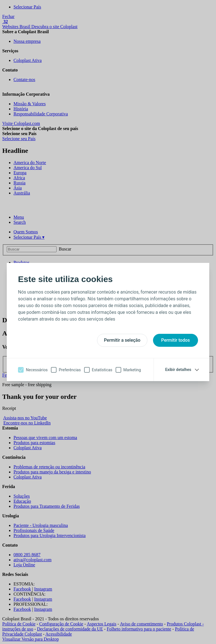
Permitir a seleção (122, 340)
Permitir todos (175, 340)
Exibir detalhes (178, 370)
